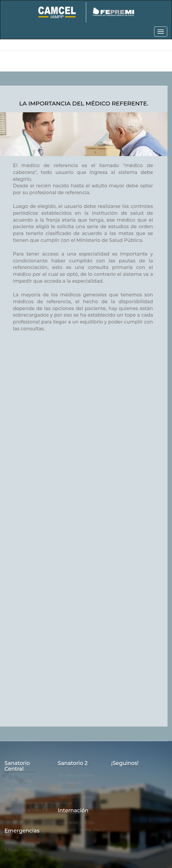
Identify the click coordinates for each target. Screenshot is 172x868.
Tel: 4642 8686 (18, 781)
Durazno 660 (70, 790)
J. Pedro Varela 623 (23, 850)
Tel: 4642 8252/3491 (76, 775)
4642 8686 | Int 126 (76, 822)
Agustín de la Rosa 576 (27, 810)
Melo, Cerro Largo (22, 817)
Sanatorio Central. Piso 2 (81, 830)
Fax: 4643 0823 (19, 788)
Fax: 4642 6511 (71, 783)
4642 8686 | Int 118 (22, 843)
